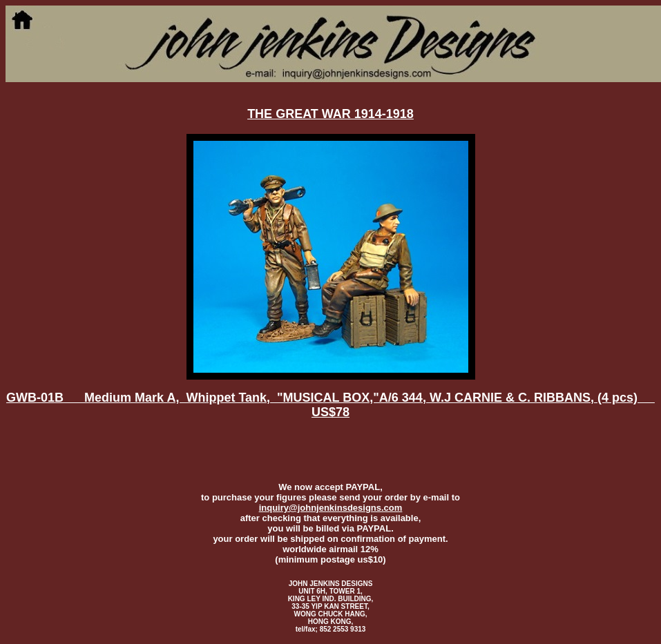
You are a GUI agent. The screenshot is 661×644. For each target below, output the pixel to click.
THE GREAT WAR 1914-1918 (330, 114)
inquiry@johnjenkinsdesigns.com (331, 508)
